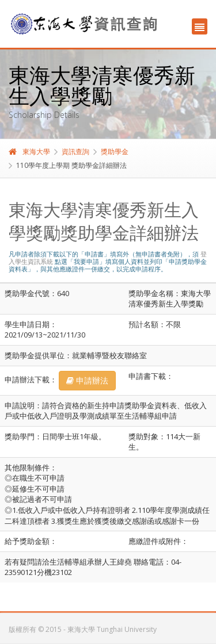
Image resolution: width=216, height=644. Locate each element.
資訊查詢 (75, 152)
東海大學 (29, 152)
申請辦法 (87, 380)
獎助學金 (115, 152)
